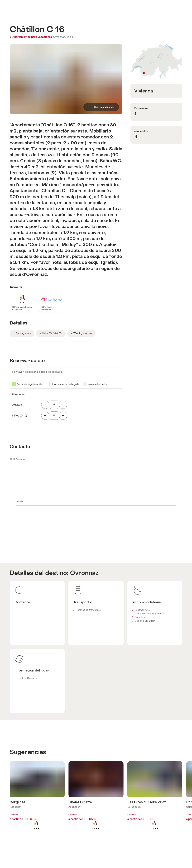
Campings (140, 617)
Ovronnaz (84, 573)
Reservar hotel (142, 610)
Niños (20, 416)
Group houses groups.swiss (149, 614)
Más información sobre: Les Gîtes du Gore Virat (155, 800)
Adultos (17, 405)
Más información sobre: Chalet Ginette (96, 800)
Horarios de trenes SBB (89, 610)
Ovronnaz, (59, 37)
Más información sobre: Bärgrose (37, 800)
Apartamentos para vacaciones (31, 37)
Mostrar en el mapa (156, 62)
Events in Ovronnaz (27, 678)
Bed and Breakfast (145, 621)
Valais (70, 37)
